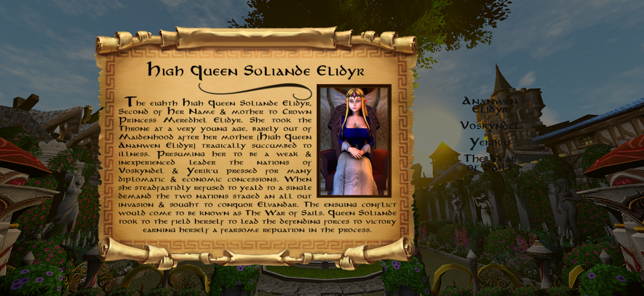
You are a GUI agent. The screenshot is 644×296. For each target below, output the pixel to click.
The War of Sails (490, 162)
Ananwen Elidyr (490, 105)
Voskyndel (490, 125)
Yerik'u (490, 142)
